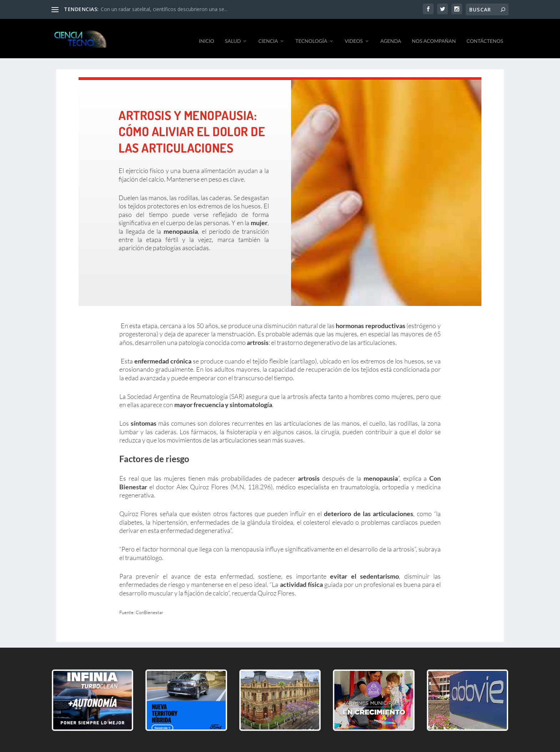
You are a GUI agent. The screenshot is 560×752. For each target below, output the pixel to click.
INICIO (207, 36)
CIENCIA (268, 36)
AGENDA (391, 36)
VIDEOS (354, 36)
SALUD (233, 36)
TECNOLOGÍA (311, 36)
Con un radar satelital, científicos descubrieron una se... (164, 9)
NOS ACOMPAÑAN (434, 36)
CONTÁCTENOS (485, 36)
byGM (203, 744)
